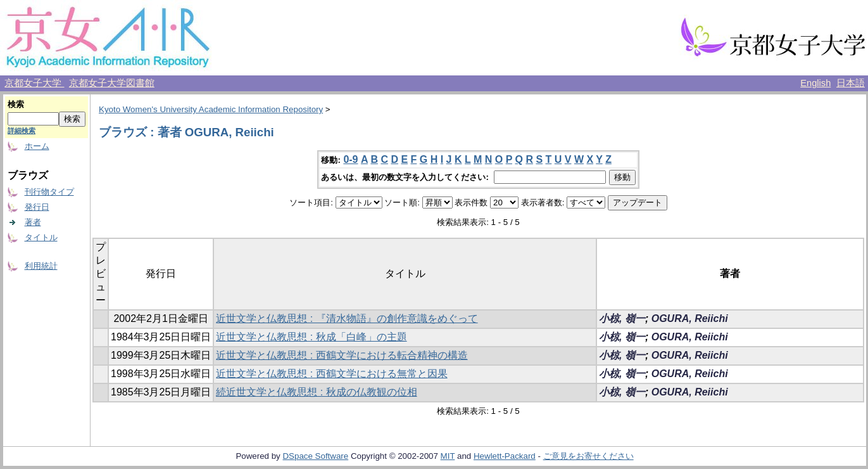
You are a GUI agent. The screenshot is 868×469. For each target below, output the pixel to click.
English (815, 83)
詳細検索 (22, 131)
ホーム (37, 146)
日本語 (851, 83)
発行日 (37, 207)
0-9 (350, 159)
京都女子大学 (34, 83)
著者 (33, 222)
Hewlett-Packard (505, 456)
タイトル (41, 237)
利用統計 (41, 266)
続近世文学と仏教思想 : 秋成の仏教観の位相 (316, 392)
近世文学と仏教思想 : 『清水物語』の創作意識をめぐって (347, 318)
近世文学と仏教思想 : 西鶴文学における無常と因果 (331, 374)
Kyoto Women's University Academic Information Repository (211, 109)
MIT (448, 456)
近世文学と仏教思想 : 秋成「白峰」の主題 (311, 337)
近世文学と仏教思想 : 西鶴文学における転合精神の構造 (342, 355)
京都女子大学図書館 (112, 83)
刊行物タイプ (49, 192)
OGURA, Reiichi (690, 318)
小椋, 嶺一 (622, 318)
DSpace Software (315, 456)
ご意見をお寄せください (588, 456)
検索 (16, 104)
